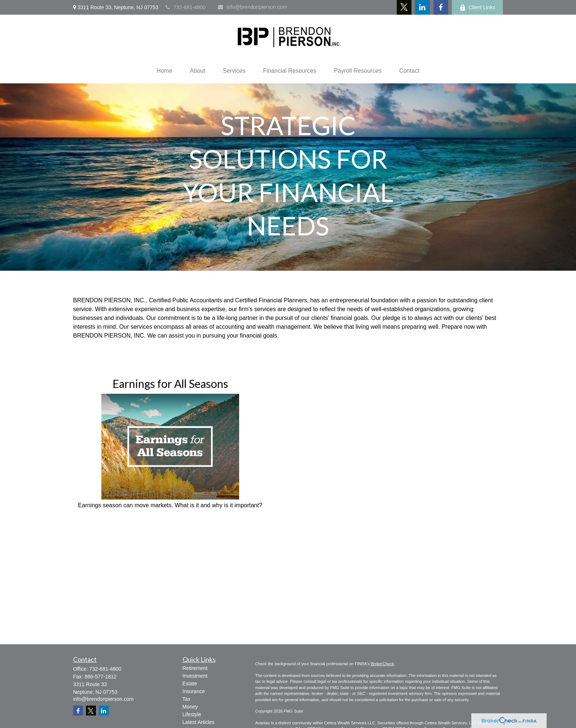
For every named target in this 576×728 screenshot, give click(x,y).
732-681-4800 (186, 7)
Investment (195, 676)
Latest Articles (199, 722)
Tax (187, 699)
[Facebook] (441, 7)
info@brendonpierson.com (252, 7)
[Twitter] (404, 7)
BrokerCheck (382, 664)
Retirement (195, 668)
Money (190, 707)
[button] (164, 71)
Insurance (194, 691)
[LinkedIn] (422, 7)
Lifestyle (192, 714)
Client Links (477, 8)
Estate (190, 684)
